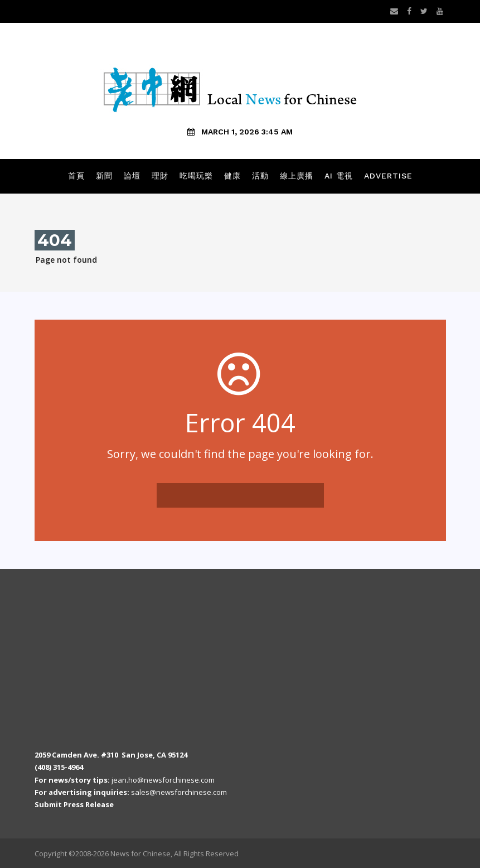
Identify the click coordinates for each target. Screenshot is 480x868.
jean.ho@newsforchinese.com (163, 780)
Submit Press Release (74, 804)
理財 (160, 176)
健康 (232, 176)
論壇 (132, 176)
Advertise (388, 176)
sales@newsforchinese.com (179, 792)
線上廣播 (297, 176)
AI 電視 (339, 176)
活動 (260, 176)
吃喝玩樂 (196, 176)
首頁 (76, 176)
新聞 (104, 176)
